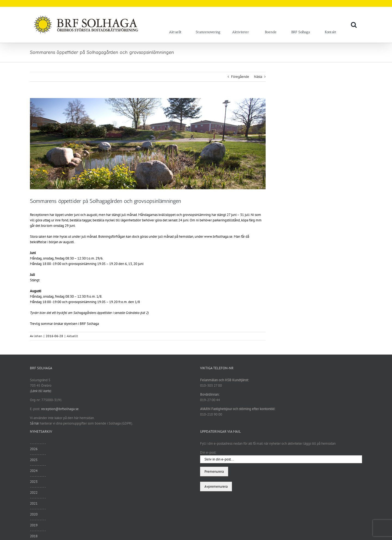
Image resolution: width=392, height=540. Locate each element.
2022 (34, 492)
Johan (38, 336)
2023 (34, 482)
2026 (34, 449)
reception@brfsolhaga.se (60, 409)
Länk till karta (41, 391)
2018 (34, 536)
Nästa (258, 77)
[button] (354, 25)
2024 (34, 471)
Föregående (240, 77)
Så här (34, 423)
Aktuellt (72, 336)
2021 (34, 503)
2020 (34, 514)
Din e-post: (208, 452)
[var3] (148, 144)
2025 (34, 460)
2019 (34, 525)
